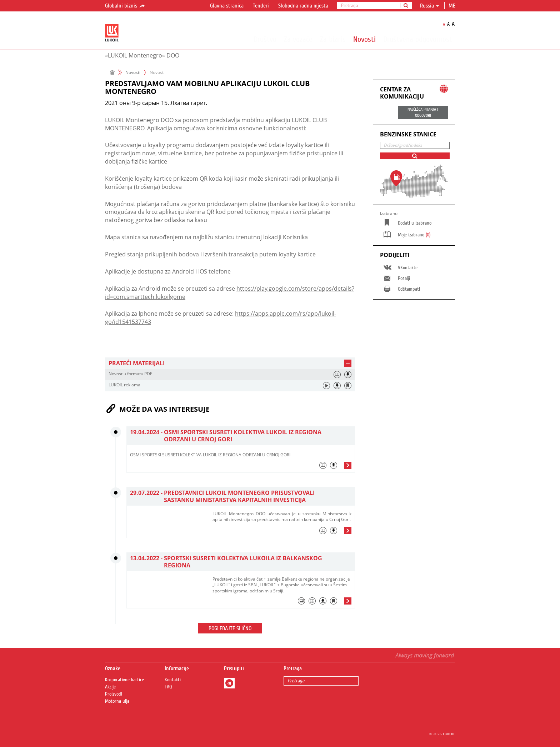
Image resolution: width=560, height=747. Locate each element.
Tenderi (261, 6)
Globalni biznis (125, 6)
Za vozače (298, 39)
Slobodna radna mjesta (303, 6)
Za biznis (333, 39)
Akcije (110, 687)
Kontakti (173, 680)
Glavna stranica (227, 6)
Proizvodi (114, 694)
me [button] (453, 6)
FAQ (168, 687)
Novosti (364, 39)
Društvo (265, 39)
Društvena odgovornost (418, 39)
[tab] (230, 363)
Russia (429, 6)
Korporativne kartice (124, 680)
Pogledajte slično (230, 628)
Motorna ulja (117, 701)
